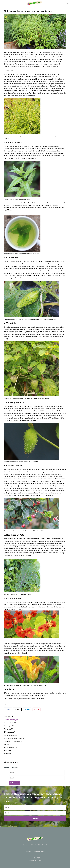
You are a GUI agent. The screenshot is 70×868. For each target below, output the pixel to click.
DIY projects (9, 732)
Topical (7, 754)
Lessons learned (40, 699)
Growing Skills (10, 723)
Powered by (35, 860)
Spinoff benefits (11, 735)
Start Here (8, 751)
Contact (28, 852)
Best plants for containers (14, 741)
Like (5, 705)
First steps (8, 729)
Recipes (8, 744)
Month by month (11, 747)
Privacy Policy (39, 852)
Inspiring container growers (14, 738)
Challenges (9, 726)
